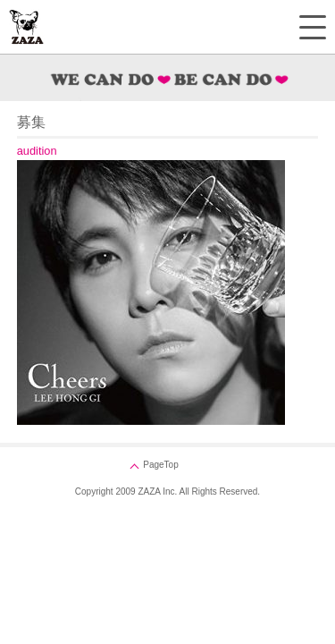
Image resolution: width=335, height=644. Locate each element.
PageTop (160, 465)
